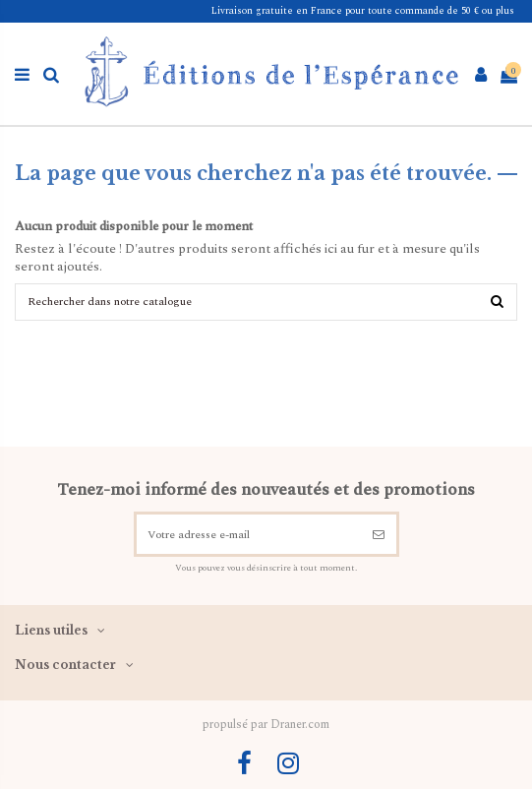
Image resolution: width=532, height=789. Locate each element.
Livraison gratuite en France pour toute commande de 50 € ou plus (363, 11)
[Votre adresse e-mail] (249, 534)
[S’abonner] (379, 534)
